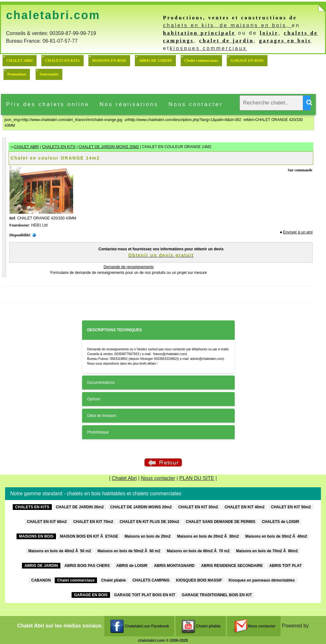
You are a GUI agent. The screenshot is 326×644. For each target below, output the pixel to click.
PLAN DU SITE (197, 478)
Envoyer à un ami (298, 232)
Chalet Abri (124, 478)
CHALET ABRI (20, 61)
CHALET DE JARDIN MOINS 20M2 (109, 147)
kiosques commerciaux (208, 48)
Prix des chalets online (48, 104)
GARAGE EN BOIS (247, 61)
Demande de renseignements (129, 267)
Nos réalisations (129, 104)
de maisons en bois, (256, 25)
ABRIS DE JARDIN (155, 61)
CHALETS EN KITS (62, 61)
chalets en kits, (191, 25)
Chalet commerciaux (201, 61)
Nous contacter (196, 104)
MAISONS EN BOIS (109, 61)
